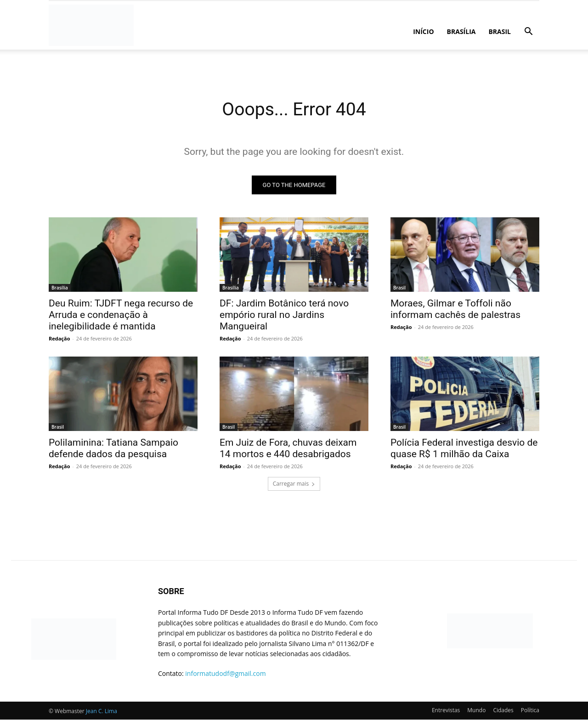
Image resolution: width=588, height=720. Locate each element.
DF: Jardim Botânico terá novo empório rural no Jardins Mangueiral (284, 315)
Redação (59, 339)
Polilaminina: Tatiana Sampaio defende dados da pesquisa (113, 449)
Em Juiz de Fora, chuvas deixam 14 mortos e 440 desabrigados (288, 449)
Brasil (500, 31)
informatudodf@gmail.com (225, 674)
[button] (528, 32)
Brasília (461, 31)
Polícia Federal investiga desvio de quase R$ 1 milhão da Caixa (464, 449)
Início (423, 31)
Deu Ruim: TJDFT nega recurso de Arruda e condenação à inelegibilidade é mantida (121, 315)
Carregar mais (294, 484)
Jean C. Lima (102, 711)
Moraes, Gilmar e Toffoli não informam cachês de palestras (455, 309)
